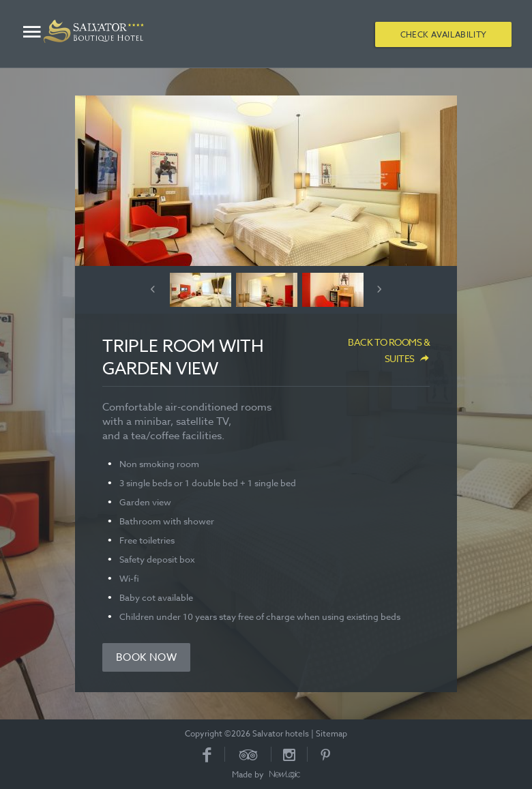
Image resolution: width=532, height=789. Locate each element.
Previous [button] (153, 289)
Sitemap (331, 733)
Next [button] (379, 289)
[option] (266, 181)
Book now (146, 657)
